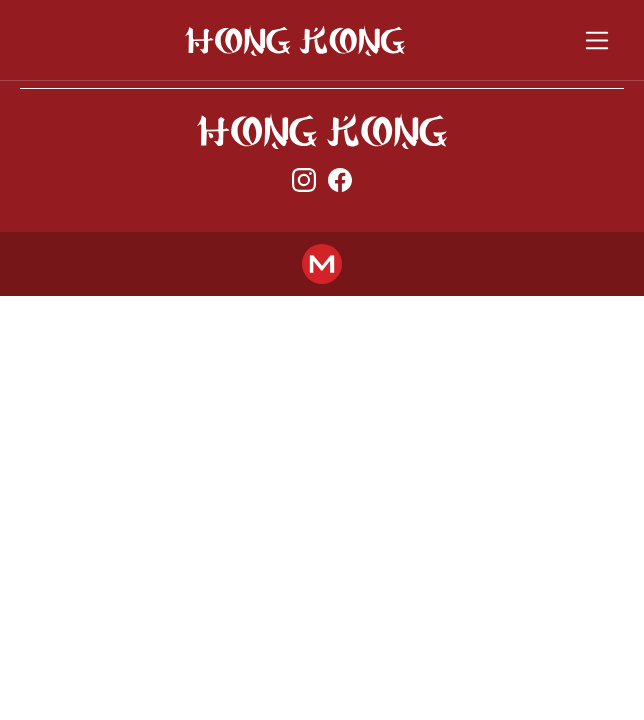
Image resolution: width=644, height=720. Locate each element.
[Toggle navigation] (597, 40)
